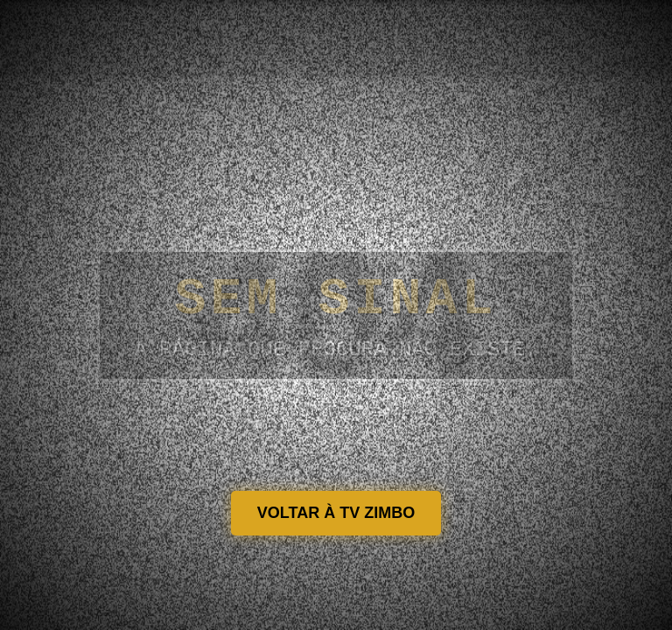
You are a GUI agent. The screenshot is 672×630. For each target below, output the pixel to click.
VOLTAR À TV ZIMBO (336, 513)
